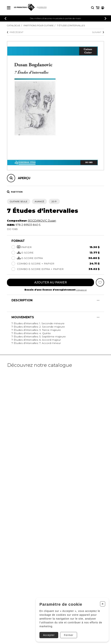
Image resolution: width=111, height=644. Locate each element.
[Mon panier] (98, 8)
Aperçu (24, 178)
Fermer (69, 635)
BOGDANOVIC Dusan (42, 221)
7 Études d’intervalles (71, 25)
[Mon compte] (103, 8)
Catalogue (14, 25)
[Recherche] (93, 8)
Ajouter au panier (51, 282)
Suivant (98, 32)
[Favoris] (100, 282)
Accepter (49, 635)
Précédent (15, 32)
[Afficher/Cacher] (98, 300)
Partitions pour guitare (39, 25)
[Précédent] (5, 19)
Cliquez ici (81, 290)
